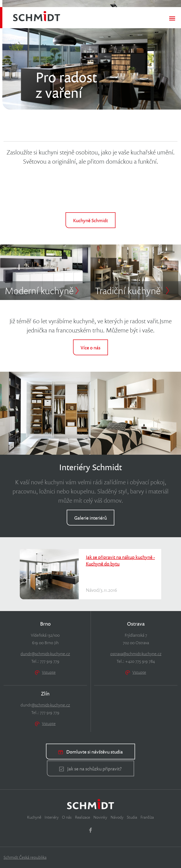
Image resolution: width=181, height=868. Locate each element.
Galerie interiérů (90, 518)
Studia (132, 817)
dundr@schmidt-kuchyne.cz (45, 654)
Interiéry (52, 817)
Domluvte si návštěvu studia (90, 752)
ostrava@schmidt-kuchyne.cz (136, 654)
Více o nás (90, 347)
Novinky (100, 817)
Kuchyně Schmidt (90, 220)
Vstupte (45, 672)
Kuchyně (34, 817)
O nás (67, 817)
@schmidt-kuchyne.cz (51, 705)
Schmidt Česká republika (25, 857)
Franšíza (147, 817)
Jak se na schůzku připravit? (90, 769)
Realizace (82, 817)
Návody (117, 817)
